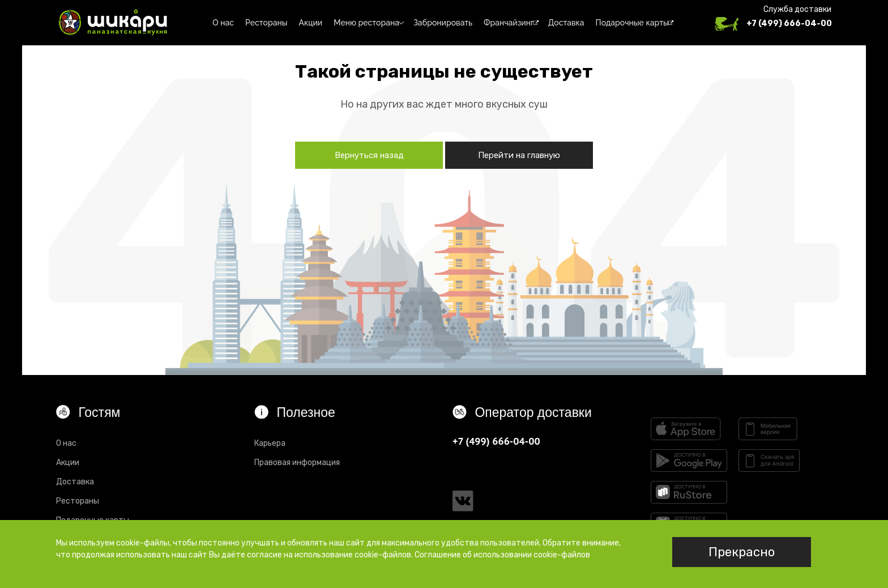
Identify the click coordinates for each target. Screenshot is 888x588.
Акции (311, 23)
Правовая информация (297, 463)
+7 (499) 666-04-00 (789, 24)
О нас (223, 23)
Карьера (270, 443)
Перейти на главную (519, 155)
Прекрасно (742, 552)
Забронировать (443, 23)
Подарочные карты (632, 23)
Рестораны (266, 23)
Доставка (566, 23)
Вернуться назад (369, 155)
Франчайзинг (509, 23)
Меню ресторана (366, 23)
